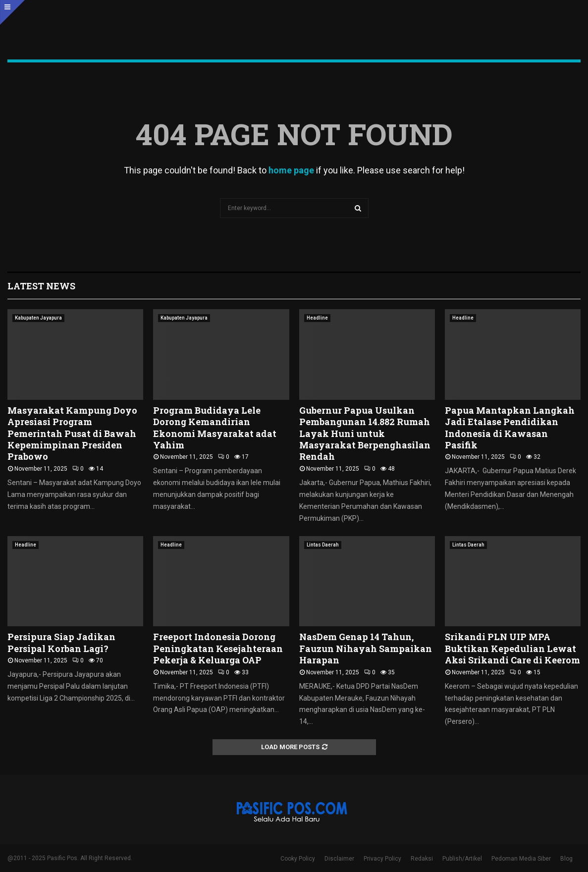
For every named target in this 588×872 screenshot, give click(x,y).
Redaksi (422, 859)
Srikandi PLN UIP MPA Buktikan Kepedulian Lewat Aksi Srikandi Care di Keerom (512, 648)
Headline (317, 318)
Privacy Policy (382, 859)
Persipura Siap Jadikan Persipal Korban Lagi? (61, 642)
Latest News (41, 286)
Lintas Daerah (323, 545)
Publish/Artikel (462, 859)
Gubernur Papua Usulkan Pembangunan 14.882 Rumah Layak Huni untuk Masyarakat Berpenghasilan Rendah (365, 434)
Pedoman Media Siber (521, 859)
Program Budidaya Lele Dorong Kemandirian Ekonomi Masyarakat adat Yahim (215, 428)
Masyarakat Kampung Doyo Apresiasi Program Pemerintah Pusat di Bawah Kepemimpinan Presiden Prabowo (72, 434)
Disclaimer (339, 859)
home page (291, 170)
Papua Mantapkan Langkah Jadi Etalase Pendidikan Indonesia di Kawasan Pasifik (510, 428)
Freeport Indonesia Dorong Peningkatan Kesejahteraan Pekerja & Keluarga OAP (218, 648)
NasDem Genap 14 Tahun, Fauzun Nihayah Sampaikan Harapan (366, 648)
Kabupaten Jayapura (38, 318)
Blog (566, 859)
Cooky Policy (298, 859)
